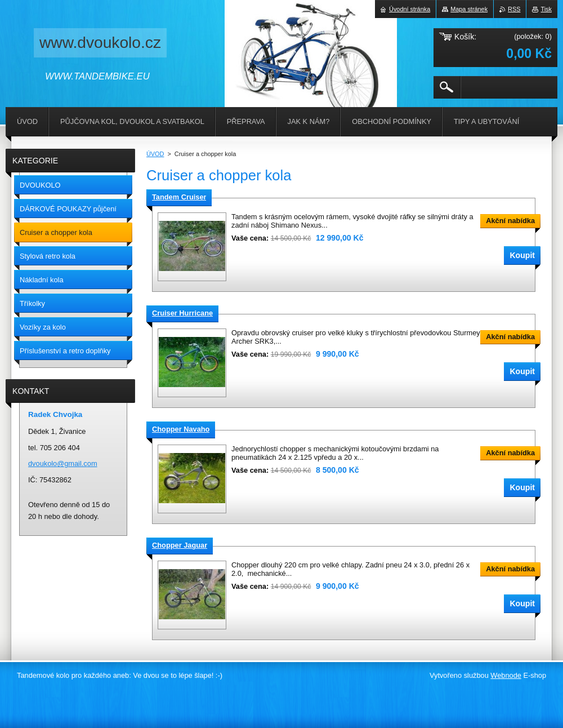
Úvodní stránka (410, 9)
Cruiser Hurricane (182, 313)
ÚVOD (155, 154)
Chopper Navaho (181, 429)
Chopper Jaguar (180, 545)
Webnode (506, 675)
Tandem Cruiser (179, 197)
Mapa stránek (469, 9)
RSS (514, 9)
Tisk (546, 9)
